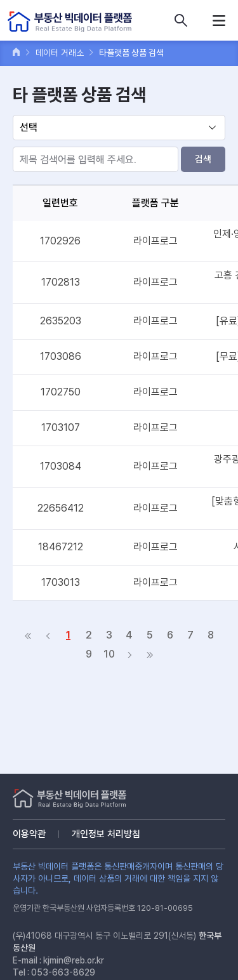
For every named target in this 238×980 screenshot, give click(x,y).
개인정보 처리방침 (106, 834)
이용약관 (29, 834)
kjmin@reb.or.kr (74, 960)
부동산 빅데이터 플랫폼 (70, 22)
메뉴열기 (219, 20)
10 (109, 654)
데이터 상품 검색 (181, 20)
